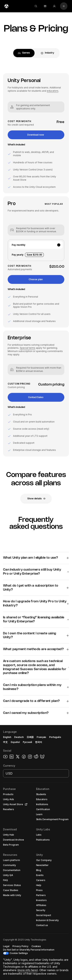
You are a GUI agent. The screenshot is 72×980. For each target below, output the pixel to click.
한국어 (39, 742)
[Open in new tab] (25, 804)
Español (15, 742)
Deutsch (19, 737)
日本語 (30, 737)
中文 (5, 742)
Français (41, 737)
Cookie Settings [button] (19, 953)
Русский (27, 742)
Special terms (28, 348)
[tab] (24, 53)
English (7, 737)
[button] (36, 135)
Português (55, 737)
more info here (28, 970)
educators (53, 91)
